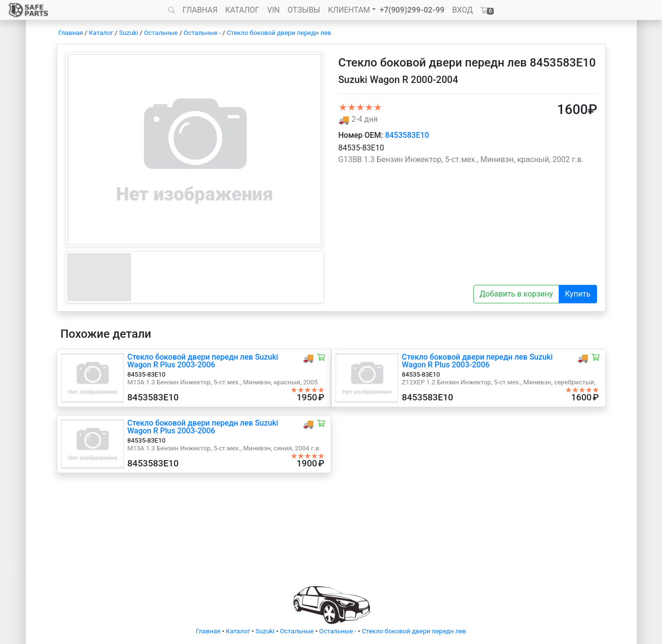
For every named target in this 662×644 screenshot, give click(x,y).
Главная (71, 33)
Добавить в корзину (516, 294)
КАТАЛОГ (242, 10)
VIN (274, 10)
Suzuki (129, 33)
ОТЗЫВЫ (304, 10)
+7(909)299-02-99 (412, 10)
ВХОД (462, 10)
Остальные (161, 33)
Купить (578, 294)
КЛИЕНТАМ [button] (349, 10)
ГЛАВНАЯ (200, 10)
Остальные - (203, 33)
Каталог (101, 33)
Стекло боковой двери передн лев (279, 33)
